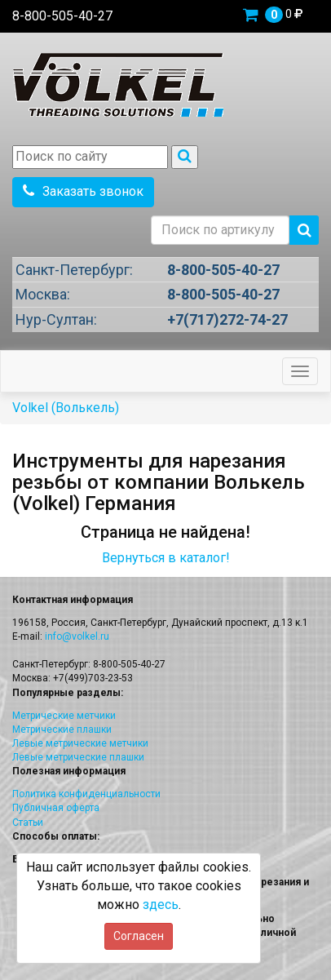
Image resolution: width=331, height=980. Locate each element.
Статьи (28, 823)
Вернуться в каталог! (166, 558)
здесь (161, 905)
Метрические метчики (64, 716)
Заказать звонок (83, 191)
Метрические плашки (62, 729)
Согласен (139, 936)
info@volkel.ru (77, 636)
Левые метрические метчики (80, 743)
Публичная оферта (56, 808)
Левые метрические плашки (78, 757)
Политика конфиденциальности (86, 794)
